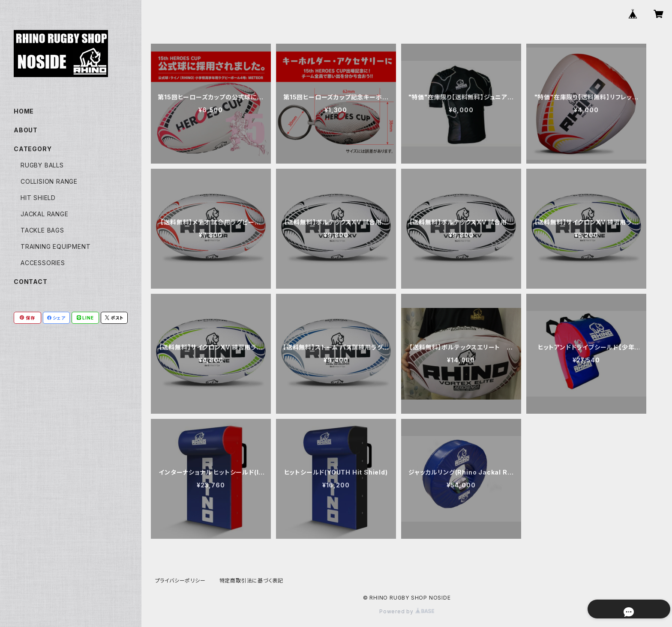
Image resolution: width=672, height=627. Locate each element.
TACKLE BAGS (42, 230)
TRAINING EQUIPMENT (55, 246)
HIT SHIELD (38, 198)
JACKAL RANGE (45, 214)
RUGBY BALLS (42, 165)
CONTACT (31, 282)
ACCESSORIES (43, 263)
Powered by (407, 611)
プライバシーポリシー (180, 581)
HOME (24, 111)
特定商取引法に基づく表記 (252, 581)
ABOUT (26, 130)
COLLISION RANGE (49, 181)
